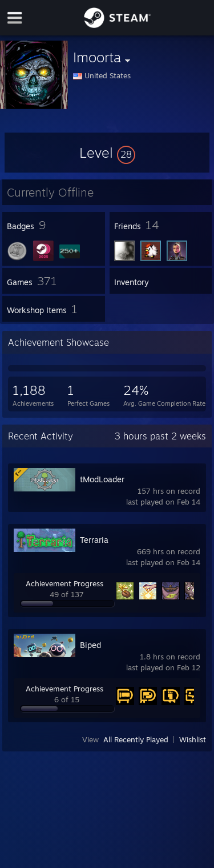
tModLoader (102, 479)
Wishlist (193, 739)
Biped (90, 645)
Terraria (94, 540)
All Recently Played (136, 739)
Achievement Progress (64, 583)
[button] (107, 153)
